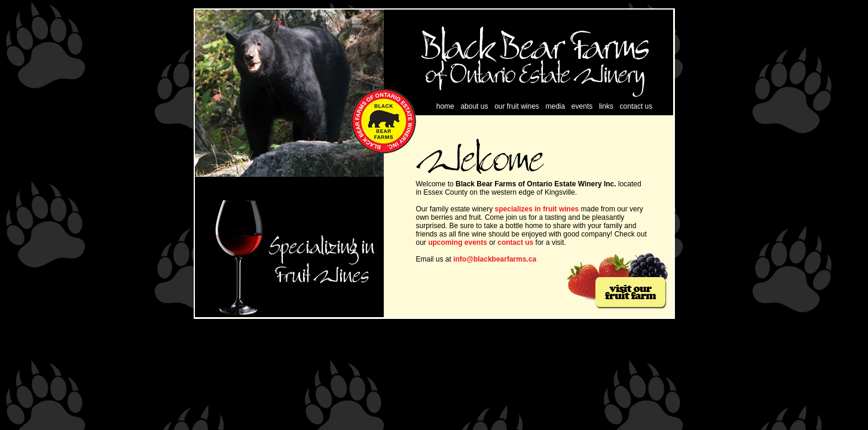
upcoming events (457, 242)
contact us (636, 106)
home (445, 106)
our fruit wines (517, 106)
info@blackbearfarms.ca (495, 259)
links (606, 106)
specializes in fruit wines (537, 209)
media (556, 106)
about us (474, 106)
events (582, 106)
